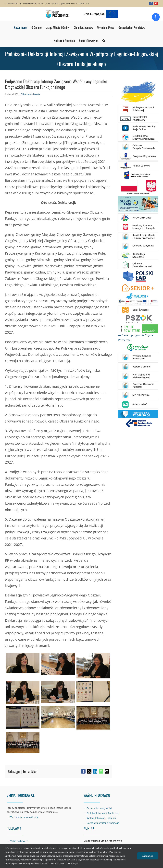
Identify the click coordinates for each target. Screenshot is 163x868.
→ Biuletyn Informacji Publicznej (101, 813)
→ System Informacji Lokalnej (100, 818)
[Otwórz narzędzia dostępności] (156, 17)
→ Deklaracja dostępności (98, 808)
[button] (104, 41)
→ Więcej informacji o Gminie (23, 817)
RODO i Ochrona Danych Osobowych (60, 864)
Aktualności (26, 94)
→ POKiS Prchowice (17, 841)
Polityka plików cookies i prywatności (23, 864)
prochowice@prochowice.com (75, 3)
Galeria (36, 94)
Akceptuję (148, 856)
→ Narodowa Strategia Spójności (102, 823)
